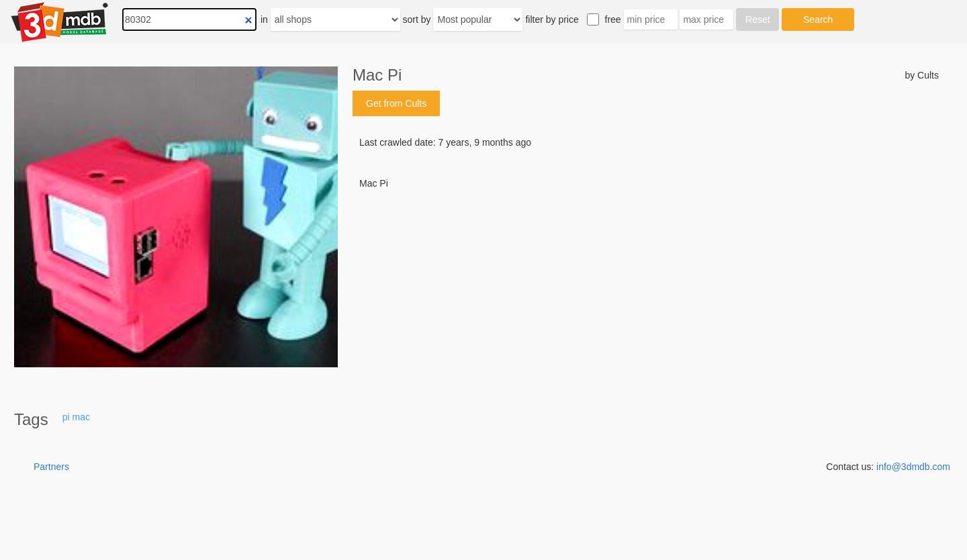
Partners (51, 467)
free (613, 19)
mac (81, 417)
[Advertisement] (646, 292)
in (264, 19)
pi (66, 417)
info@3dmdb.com (913, 467)
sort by (417, 19)
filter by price (552, 19)
